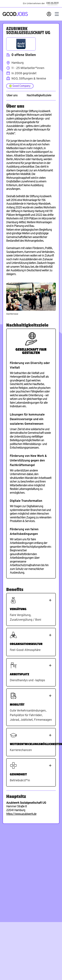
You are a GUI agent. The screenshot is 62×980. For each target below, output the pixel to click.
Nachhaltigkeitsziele (39, 96)
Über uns (12, 96)
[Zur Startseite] (15, 14)
